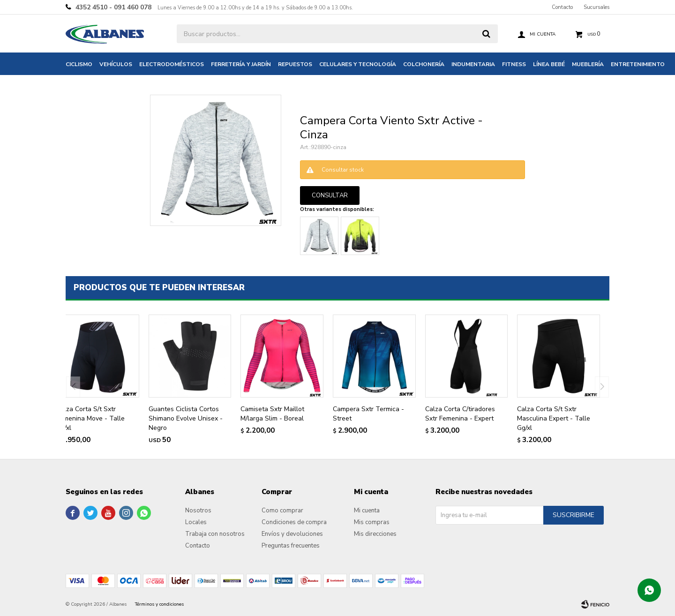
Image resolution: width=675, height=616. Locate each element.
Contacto (562, 7)
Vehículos (116, 64)
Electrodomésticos (172, 64)
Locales (196, 522)
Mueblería (588, 64)
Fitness (514, 64)
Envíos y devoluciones (292, 534)
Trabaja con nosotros (215, 534)
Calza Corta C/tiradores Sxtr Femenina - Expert (460, 414)
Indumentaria (473, 64)
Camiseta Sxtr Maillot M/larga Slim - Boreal (272, 414)
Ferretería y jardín (241, 64)
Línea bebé (549, 64)
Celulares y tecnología (358, 64)
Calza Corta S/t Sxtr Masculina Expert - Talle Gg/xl (554, 418)
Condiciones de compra (294, 522)
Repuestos (295, 64)
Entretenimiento (638, 64)
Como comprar (282, 511)
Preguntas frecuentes (291, 546)
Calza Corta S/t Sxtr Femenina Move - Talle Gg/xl (90, 418)
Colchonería (424, 64)
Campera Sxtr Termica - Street (368, 414)
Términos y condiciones (159, 604)
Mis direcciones (375, 534)
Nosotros (198, 511)
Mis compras (372, 522)
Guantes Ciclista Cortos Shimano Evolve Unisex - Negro (186, 418)
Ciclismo (79, 64)
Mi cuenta (367, 511)
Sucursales (596, 7)
